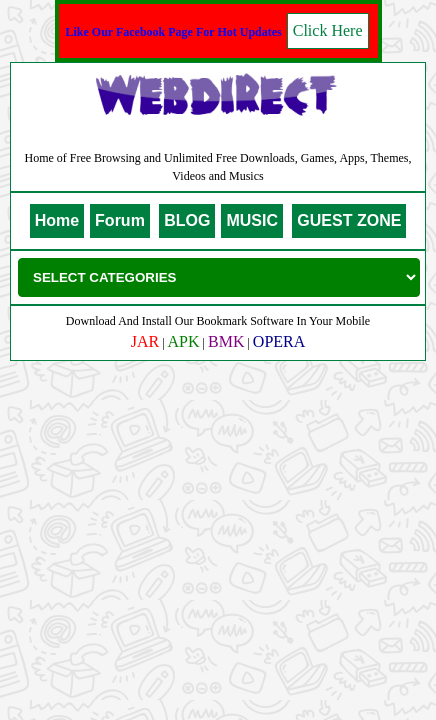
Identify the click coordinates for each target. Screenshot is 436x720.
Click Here (328, 30)
